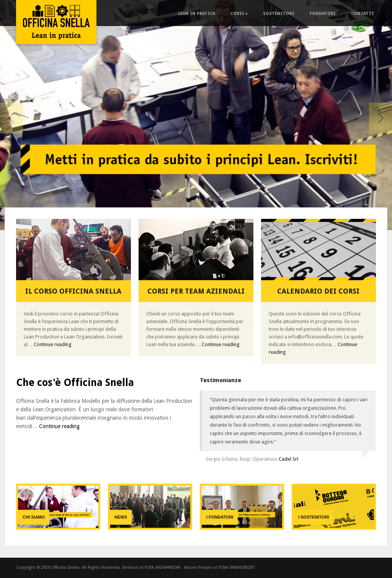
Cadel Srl (288, 459)
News (121, 517)
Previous (11, 118)
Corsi (239, 14)
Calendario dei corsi (318, 291)
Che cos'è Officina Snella (75, 383)
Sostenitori (279, 14)
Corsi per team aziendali (196, 291)
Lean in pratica (197, 14)
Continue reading (53, 344)
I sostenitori (314, 517)
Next (381, 118)
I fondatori (220, 517)
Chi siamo (34, 517)
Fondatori (323, 14)
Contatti (363, 14)
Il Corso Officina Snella (73, 291)
